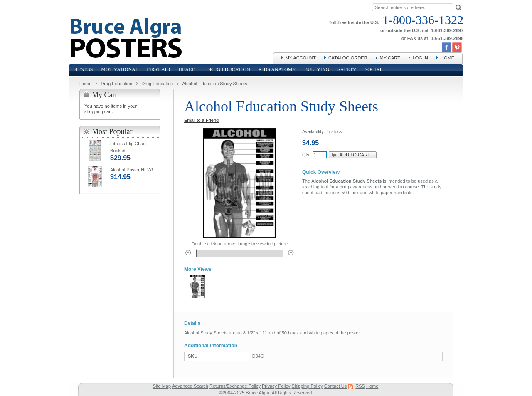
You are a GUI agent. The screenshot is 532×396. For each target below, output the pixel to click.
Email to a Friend (201, 120)
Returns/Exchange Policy (235, 386)
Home (447, 58)
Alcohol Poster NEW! (132, 170)
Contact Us (335, 386)
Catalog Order (348, 58)
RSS (360, 386)
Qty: (306, 155)
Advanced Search (190, 386)
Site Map (162, 386)
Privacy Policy (276, 386)
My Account (301, 58)
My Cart (390, 58)
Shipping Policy (307, 386)
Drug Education (116, 84)
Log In (420, 58)
